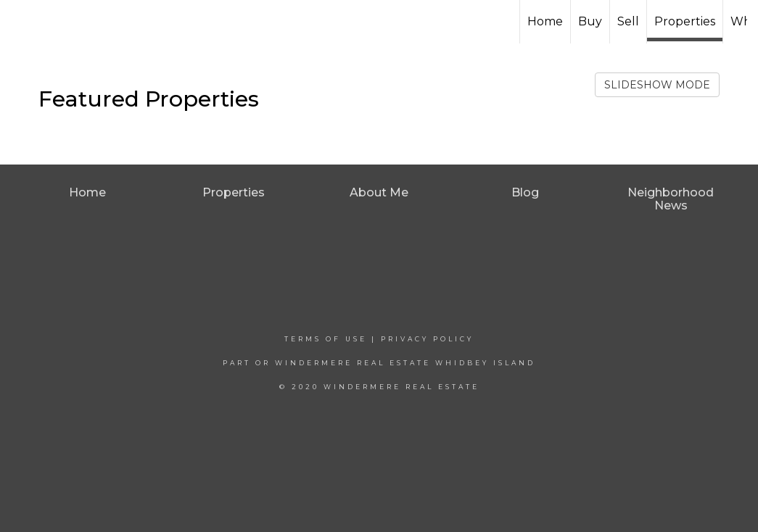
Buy (590, 21)
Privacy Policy (427, 339)
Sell (628, 21)
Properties (685, 21)
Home (545, 21)
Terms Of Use (326, 339)
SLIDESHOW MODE (657, 85)
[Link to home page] (379, 22)
